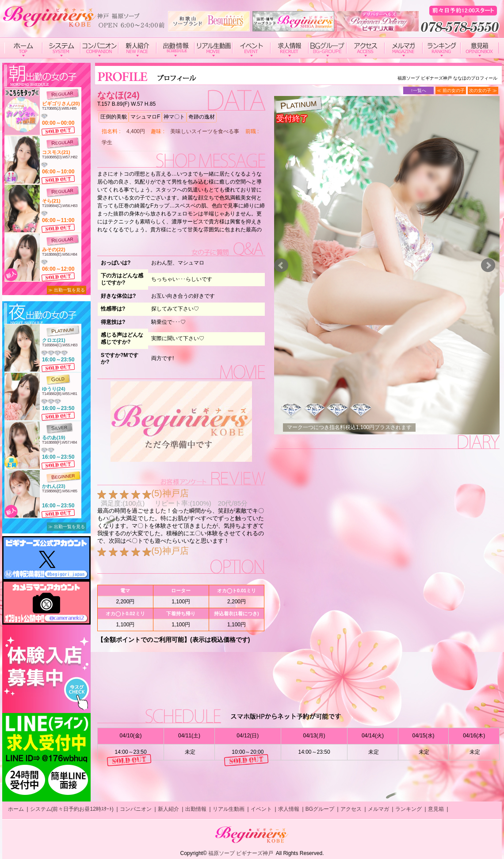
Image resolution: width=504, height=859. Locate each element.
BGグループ (320, 809)
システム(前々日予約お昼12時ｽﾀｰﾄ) (72, 809)
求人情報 (289, 809)
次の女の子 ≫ (483, 90)
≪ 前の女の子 (451, 90)
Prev (281, 265)
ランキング (409, 809)
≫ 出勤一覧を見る (67, 290)
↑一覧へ (418, 90)
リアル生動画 (229, 809)
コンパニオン (136, 809)
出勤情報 (196, 809)
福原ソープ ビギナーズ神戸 (241, 853)
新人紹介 (168, 809)
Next (488, 265)
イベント (261, 809)
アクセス (351, 809)
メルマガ (378, 809)
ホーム (16, 809)
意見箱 (436, 809)
